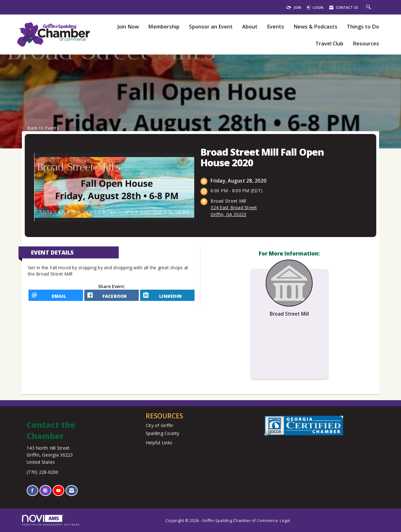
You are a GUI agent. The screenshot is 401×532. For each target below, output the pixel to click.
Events (276, 27)
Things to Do (363, 27)
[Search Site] (369, 8)
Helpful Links (159, 443)
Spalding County (163, 433)
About (250, 27)
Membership (164, 27)
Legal (285, 521)
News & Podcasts (315, 27)
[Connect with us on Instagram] (45, 491)
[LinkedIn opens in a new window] (167, 297)
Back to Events (40, 128)
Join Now (128, 27)
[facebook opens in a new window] (112, 297)
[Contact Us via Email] (72, 491)
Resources (366, 44)
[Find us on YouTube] (58, 491)
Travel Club (329, 44)
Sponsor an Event (211, 27)
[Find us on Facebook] (32, 491)
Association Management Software (51, 520)
